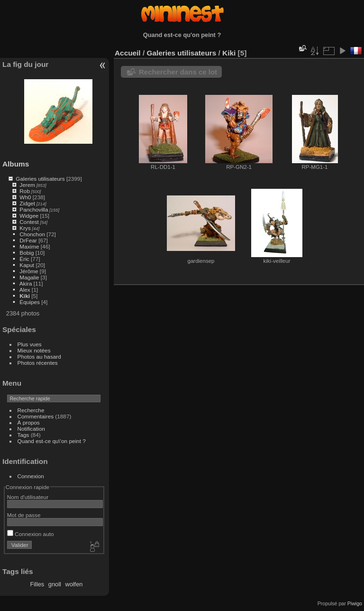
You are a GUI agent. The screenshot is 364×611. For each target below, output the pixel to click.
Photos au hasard (39, 356)
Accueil (128, 53)
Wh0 (25, 197)
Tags (23, 435)
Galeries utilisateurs (40, 179)
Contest (29, 222)
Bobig (27, 253)
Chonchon (32, 234)
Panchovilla (34, 209)
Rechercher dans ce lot (178, 72)
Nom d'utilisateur (28, 497)
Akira (26, 283)
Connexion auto (31, 534)
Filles (37, 584)
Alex (25, 290)
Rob (25, 191)
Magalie (29, 277)
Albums (16, 164)
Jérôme (29, 271)
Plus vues (30, 344)
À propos (29, 422)
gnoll (55, 584)
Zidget (27, 203)
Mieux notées (34, 350)
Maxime (29, 246)
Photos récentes (38, 363)
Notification (31, 429)
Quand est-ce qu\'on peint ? (52, 441)
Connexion (31, 476)
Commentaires (36, 416)
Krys (25, 228)
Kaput (27, 265)
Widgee (29, 216)
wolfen (74, 584)
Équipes (30, 302)
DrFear (28, 240)
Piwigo (355, 603)
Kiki (25, 296)
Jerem (27, 185)
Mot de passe (24, 515)
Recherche (31, 410)
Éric (24, 259)
